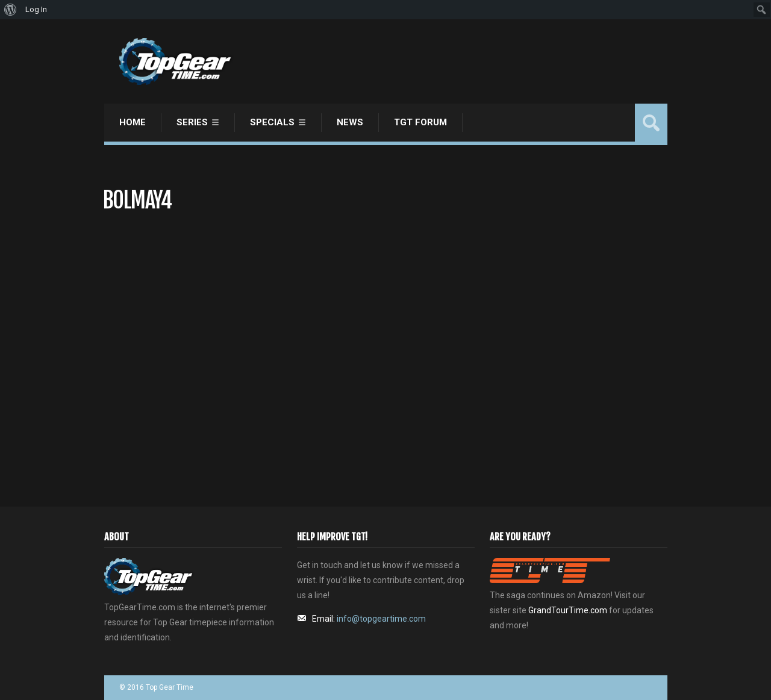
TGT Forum (420, 122)
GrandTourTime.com (568, 610)
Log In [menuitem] (36, 9)
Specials (272, 122)
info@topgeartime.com (381, 619)
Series (192, 122)
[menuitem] (11, 10)
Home (133, 122)
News (350, 122)
